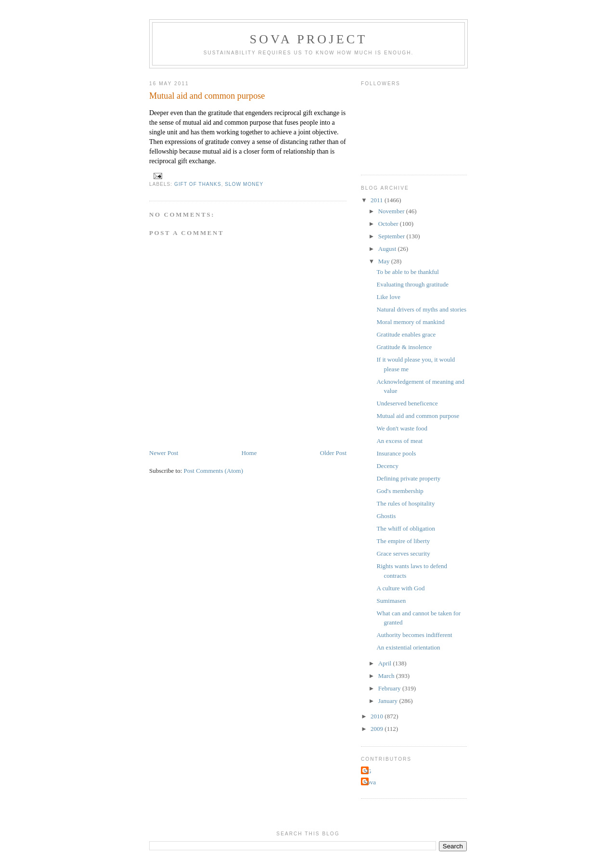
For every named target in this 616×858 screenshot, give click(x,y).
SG (367, 771)
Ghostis (386, 516)
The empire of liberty (403, 541)
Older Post (333, 453)
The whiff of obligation (405, 528)
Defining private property (408, 478)
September (392, 236)
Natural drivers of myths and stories (421, 309)
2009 (378, 729)
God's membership (400, 491)
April (386, 663)
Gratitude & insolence (404, 347)
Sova (370, 782)
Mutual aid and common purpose (418, 416)
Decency (387, 466)
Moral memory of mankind (410, 322)
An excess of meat (399, 441)
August (388, 249)
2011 (378, 200)
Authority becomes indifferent (414, 635)
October (389, 224)
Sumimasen (391, 601)
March (387, 676)
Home (249, 453)
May (385, 261)
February (390, 688)
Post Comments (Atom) (214, 471)
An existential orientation (408, 647)
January (389, 701)
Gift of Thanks (198, 184)
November (392, 211)
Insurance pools (396, 453)
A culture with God (400, 588)
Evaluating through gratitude (412, 284)
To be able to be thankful (407, 272)
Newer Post (164, 453)
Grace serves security (403, 553)
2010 (378, 716)
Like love (388, 297)
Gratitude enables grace (406, 334)
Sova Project (309, 39)
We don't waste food (402, 428)
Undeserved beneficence (407, 403)
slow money (244, 184)
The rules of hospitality (405, 503)
